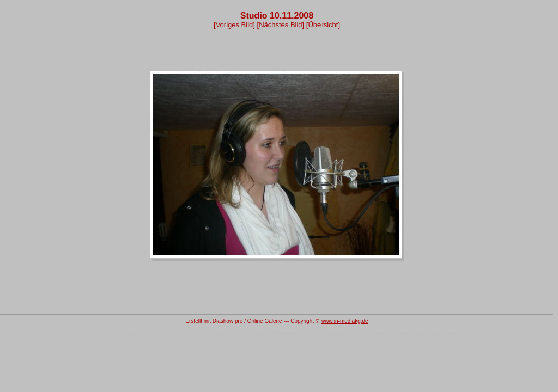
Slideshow (227, 333)
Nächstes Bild (280, 25)
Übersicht (323, 25)
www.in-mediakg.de (345, 321)
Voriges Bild (235, 25)
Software (310, 333)
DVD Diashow (154, 333)
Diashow (373, 333)
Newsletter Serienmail (442, 333)
